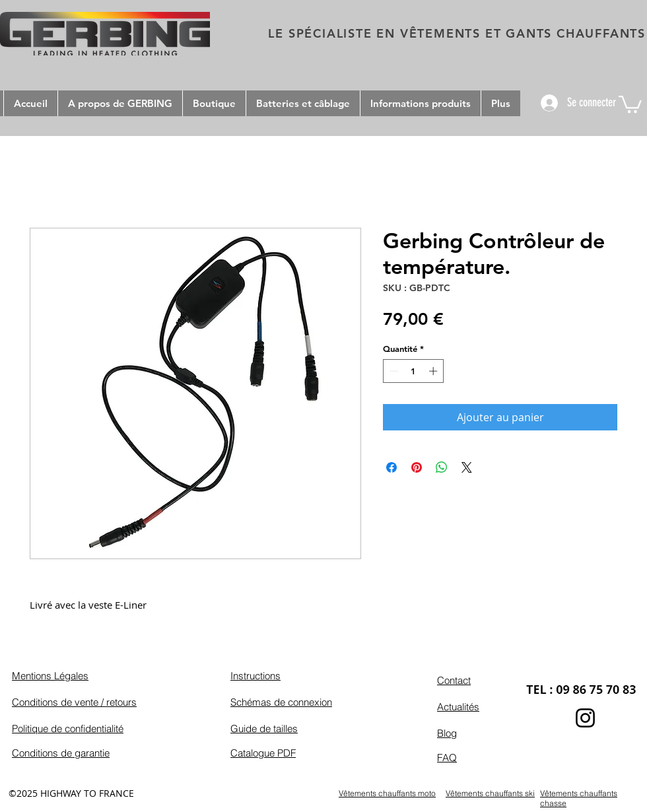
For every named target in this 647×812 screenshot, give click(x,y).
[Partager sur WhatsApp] (442, 467)
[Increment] (434, 371)
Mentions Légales (50, 676)
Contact (454, 680)
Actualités (458, 707)
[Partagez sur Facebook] (392, 467)
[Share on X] (467, 467)
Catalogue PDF (263, 753)
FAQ (447, 758)
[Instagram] (585, 718)
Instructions (255, 676)
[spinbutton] (414, 371)
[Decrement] (393, 371)
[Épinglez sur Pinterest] (417, 467)
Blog (447, 733)
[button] (630, 103)
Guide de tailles (264, 728)
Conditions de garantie (61, 753)
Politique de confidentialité (68, 728)
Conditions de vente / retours (74, 702)
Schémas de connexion (281, 702)
